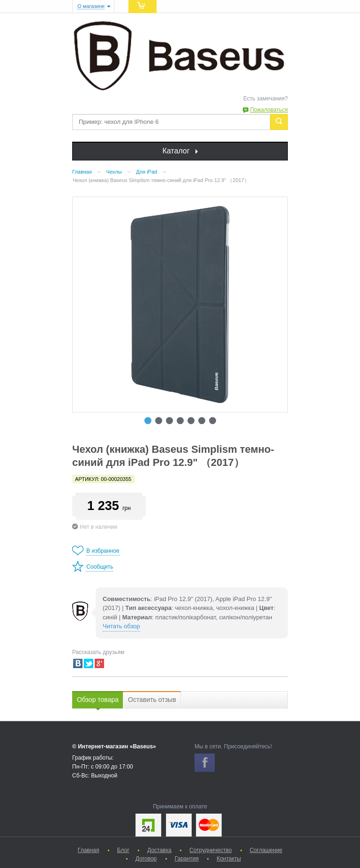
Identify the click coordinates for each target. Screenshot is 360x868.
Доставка (159, 850)
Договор (146, 859)
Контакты (229, 859)
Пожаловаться (269, 110)
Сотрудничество (210, 850)
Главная (89, 850)
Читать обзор (121, 626)
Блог (123, 850)
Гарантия (187, 859)
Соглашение (266, 850)
